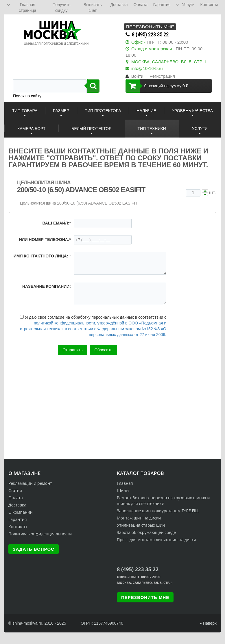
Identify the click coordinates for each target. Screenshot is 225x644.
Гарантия (18, 519)
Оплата (16, 498)
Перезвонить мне (150, 27)
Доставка (17, 505)
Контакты (18, 527)
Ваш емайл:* (57, 223)
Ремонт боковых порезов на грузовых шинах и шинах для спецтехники (163, 501)
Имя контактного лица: (41, 256)
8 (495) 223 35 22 (150, 35)
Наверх (208, 623)
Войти (137, 76)
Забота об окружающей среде (146, 532)
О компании (21, 512)
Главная (125, 483)
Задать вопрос (34, 549)
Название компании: (47, 286)
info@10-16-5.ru (147, 68)
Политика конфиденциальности (40, 534)
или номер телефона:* (45, 240)
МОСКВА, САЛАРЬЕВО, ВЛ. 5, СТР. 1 (169, 62)
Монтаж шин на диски (139, 518)
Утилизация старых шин (141, 525)
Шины (123, 490)
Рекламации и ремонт (30, 483)
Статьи (15, 490)
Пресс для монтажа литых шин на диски (156, 540)
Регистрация (162, 76)
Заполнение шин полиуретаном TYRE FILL (158, 511)
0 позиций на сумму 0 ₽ (157, 86)
